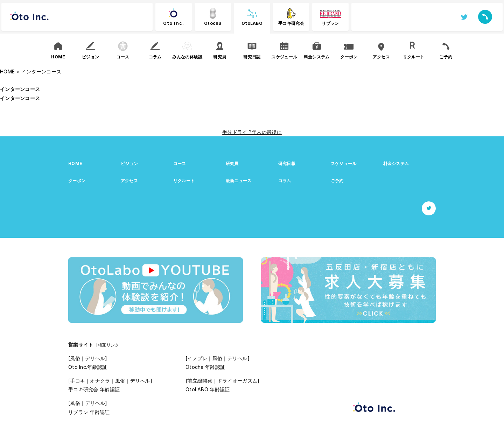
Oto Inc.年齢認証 (88, 367)
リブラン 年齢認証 (89, 412)
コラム (285, 181)
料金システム (396, 163)
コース (180, 163)
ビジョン (129, 163)
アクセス (129, 181)
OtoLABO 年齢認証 (208, 389)
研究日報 (287, 163)
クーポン (77, 181)
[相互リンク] (108, 345)
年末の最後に (267, 132)
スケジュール (344, 163)
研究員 (232, 163)
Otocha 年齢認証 (205, 367)
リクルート (184, 181)
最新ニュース (239, 181)
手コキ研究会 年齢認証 (94, 389)
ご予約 (337, 181)
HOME (75, 163)
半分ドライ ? (237, 132)
